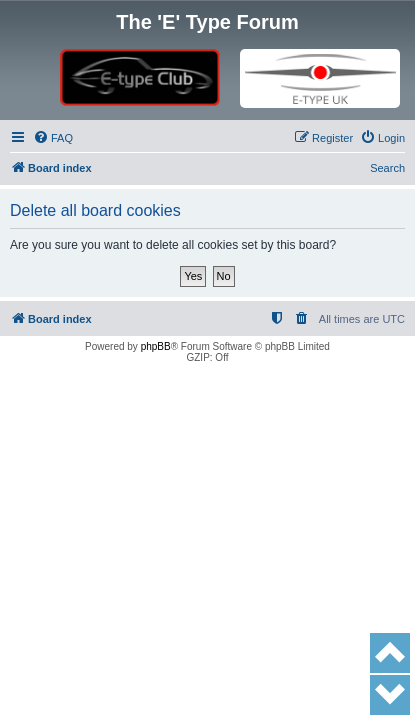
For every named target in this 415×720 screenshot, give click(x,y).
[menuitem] (53, 138)
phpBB (156, 346)
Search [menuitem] (387, 168)
